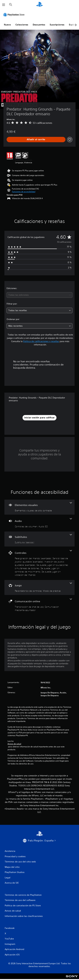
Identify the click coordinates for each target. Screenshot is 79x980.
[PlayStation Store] (15, 15)
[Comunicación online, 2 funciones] (39, 605)
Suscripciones (57, 25)
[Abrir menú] (4, 5)
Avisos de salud (14, 744)
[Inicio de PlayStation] (39, 5)
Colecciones (22, 25)
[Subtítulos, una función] (39, 539)
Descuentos (39, 25)
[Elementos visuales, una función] (39, 507)
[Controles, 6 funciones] (39, 563)
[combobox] (39, 295)
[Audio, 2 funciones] (39, 523)
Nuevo (7, 25)
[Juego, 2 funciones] (39, 587)
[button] (24, 192)
